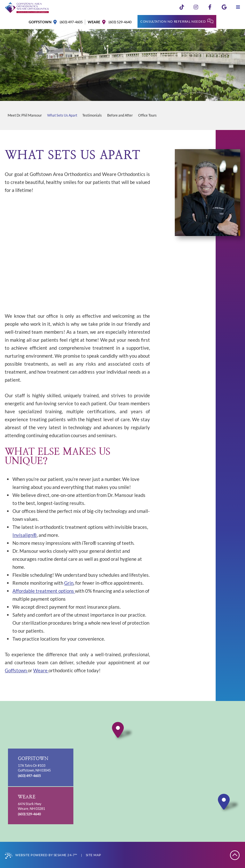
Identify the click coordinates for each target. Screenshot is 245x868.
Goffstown (16, 670)
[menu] (238, 7)
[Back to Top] (235, 855)
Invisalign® (25, 535)
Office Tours (147, 115)
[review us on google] (224, 7)
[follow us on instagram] (196, 7)
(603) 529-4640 (120, 22)
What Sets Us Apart (62, 115)
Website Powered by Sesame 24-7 (41, 856)
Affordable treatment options (44, 591)
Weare (41, 670)
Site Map (93, 855)
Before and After (120, 115)
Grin (69, 583)
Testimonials (92, 115)
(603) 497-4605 (71, 22)
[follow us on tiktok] (182, 7)
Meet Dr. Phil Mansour (25, 115)
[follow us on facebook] (210, 7)
